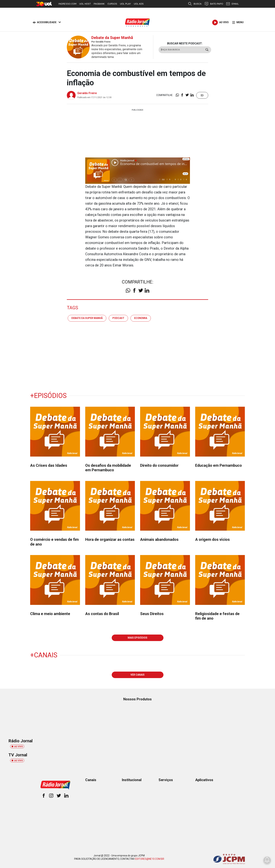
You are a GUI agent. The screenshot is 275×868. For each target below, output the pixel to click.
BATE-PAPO (214, 4)
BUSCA (195, 4)
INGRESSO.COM (67, 4)
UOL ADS (139, 4)
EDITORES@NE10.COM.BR (150, 859)
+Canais (44, 655)
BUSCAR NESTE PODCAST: (185, 43)
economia (141, 318)
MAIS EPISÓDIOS (137, 638)
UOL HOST (85, 4)
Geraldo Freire (87, 93)
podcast (118, 318)
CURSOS (112, 4)
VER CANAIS (137, 675)
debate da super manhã (87, 318)
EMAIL (232, 4)
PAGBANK (99, 4)
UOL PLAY (125, 4)
